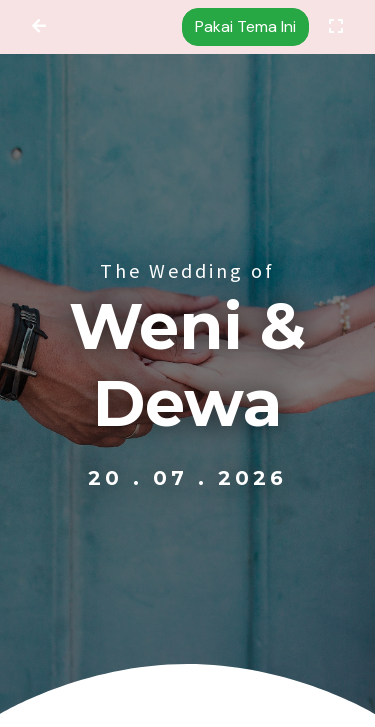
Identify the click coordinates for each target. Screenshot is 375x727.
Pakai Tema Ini (245, 26)
